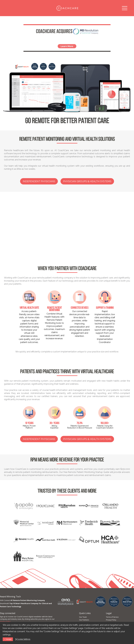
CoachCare (67, 8)
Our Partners (84, 620)
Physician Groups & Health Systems (87, 181)
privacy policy (5, 621)
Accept (8, 639)
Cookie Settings (24, 639)
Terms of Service (112, 617)
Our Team (83, 617)
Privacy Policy (111, 620)
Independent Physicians (39, 181)
